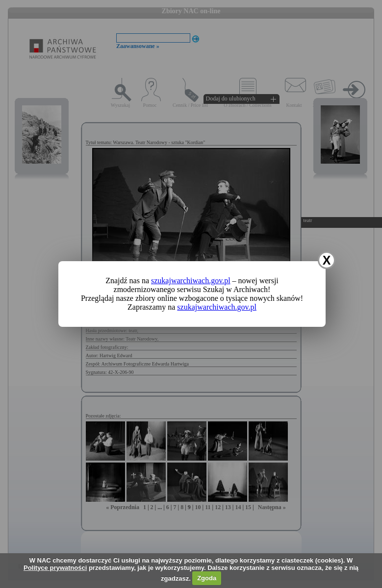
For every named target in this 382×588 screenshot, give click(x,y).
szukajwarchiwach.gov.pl (191, 281)
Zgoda (207, 578)
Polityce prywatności (55, 568)
